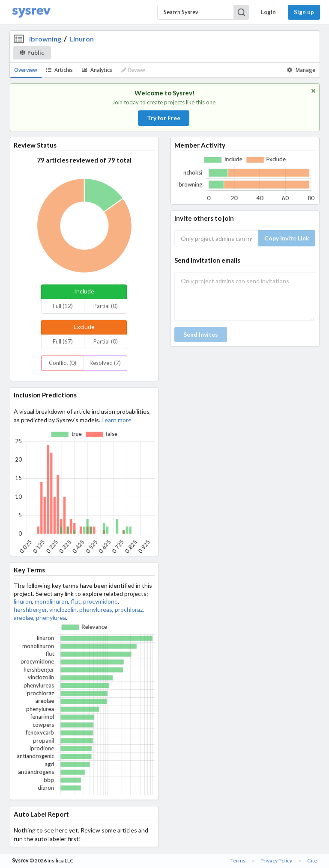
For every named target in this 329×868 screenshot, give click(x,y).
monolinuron (51, 601)
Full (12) (63, 306)
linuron (23, 601)
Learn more (117, 420)
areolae (24, 618)
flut (76, 601)
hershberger (30, 609)
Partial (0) (106, 306)
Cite (312, 861)
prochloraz (129, 609)
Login (268, 12)
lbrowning (45, 39)
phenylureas (96, 609)
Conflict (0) (63, 363)
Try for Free (164, 118)
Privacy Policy (276, 861)
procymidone (100, 601)
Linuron (82, 39)
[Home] (31, 12)
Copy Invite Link (287, 238)
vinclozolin (63, 609)
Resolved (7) (105, 363)
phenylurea (51, 618)
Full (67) (63, 341)
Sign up (304, 12)
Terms (238, 861)
